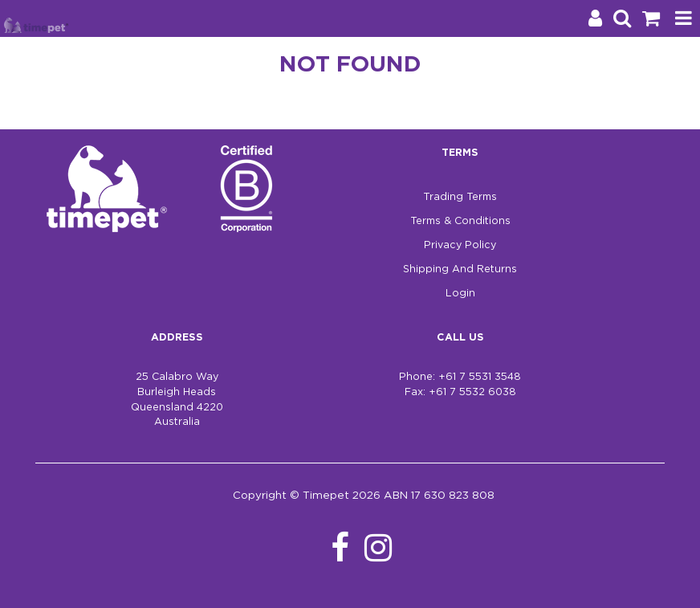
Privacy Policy (460, 245)
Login (460, 294)
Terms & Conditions (460, 221)
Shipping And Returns (460, 269)
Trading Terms (460, 197)
